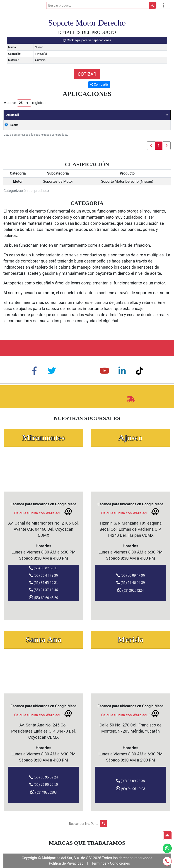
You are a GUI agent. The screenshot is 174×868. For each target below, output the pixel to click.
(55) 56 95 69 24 (44, 777)
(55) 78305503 (44, 792)
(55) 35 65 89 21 (44, 582)
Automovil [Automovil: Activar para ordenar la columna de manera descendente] (13, 115)
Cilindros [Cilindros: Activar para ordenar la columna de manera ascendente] (158, 115)
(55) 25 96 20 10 (44, 784)
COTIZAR (87, 74)
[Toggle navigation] (163, 5)
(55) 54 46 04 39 (131, 582)
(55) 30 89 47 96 (131, 575)
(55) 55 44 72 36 (44, 575)
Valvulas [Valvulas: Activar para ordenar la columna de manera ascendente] (138, 115)
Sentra (14, 125)
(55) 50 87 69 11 (43, 568)
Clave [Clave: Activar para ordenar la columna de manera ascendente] (119, 115)
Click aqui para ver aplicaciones (87, 40)
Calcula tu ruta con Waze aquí (44, 512)
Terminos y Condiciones (111, 863)
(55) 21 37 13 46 (44, 590)
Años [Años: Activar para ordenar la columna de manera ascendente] (32, 115)
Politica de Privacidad (66, 863)
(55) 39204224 (131, 590)
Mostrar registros (25, 103)
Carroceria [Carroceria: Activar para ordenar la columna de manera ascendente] (82, 115)
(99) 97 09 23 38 (131, 781)
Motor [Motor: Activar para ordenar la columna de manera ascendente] (102, 115)
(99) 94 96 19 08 (131, 788)
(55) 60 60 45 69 (44, 597)
